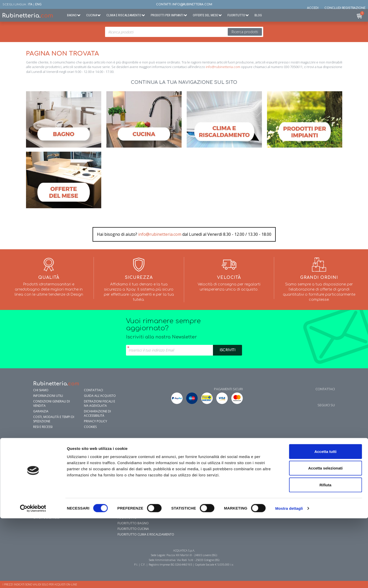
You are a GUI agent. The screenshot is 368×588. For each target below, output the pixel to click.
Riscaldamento (214, 456)
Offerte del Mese (205, 15)
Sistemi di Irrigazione (303, 496)
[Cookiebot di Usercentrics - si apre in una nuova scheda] (33, 578)
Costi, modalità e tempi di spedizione (54, 419)
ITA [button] (30, 4)
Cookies (90, 427)
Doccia (39, 467)
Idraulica (294, 450)
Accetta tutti (326, 521)
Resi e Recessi (43, 427)
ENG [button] (38, 4)
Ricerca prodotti (245, 32)
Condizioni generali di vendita (52, 403)
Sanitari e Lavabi (46, 462)
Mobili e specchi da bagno (54, 479)
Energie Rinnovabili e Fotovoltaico (315, 501)
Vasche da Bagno (47, 473)
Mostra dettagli (289, 578)
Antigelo (294, 462)
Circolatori (296, 473)
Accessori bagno (47, 450)
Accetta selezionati (325, 538)
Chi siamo (41, 390)
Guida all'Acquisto (100, 396)
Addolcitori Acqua (302, 456)
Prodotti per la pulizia (52, 490)
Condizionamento (217, 450)
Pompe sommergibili (302, 479)
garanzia (41, 411)
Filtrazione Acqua (133, 456)
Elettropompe (297, 467)
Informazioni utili (48, 396)
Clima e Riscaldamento (124, 15)
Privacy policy (96, 421)
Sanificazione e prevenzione (56, 496)
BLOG (258, 15)
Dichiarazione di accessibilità (97, 413)
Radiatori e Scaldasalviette (224, 462)
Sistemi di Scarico (47, 484)
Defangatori (297, 490)
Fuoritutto (236, 15)
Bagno (72, 15)
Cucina (92, 15)
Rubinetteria (43, 456)
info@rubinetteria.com (223, 67)
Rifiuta (326, 554)
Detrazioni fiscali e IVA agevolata (99, 403)
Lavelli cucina (129, 462)
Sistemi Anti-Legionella (304, 484)
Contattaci (93, 390)
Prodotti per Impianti (167, 15)
